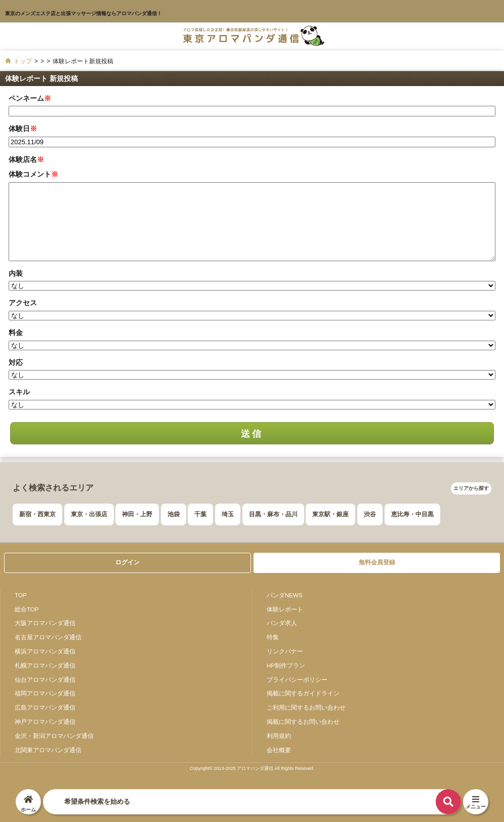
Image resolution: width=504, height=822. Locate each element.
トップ (23, 61)
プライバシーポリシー (297, 680)
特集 (273, 637)
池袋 (174, 514)
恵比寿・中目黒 (412, 514)
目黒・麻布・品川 (273, 514)
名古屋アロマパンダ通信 (48, 637)
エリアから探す (471, 488)
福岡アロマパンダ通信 (45, 693)
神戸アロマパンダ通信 (45, 722)
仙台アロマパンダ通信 (45, 680)
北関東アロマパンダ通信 (48, 750)
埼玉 (228, 514)
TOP (21, 595)
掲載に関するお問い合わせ (303, 722)
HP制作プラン (286, 665)
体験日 (23, 129)
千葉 (200, 514)
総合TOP (27, 609)
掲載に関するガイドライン (303, 693)
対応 (16, 362)
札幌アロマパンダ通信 (45, 665)
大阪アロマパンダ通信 (45, 623)
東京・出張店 (89, 514)
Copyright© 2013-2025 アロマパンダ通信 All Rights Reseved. (252, 768)
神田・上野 (137, 514)
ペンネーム (30, 98)
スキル (19, 392)
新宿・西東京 (37, 514)
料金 (16, 333)
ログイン (128, 562)
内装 (16, 273)
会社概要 (279, 750)
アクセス (23, 303)
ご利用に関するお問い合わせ (306, 707)
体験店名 (26, 159)
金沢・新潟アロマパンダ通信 (54, 736)
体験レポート (285, 609)
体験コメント (33, 174)
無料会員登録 (377, 562)
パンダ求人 (282, 623)
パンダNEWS (285, 595)
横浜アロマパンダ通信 (45, 651)
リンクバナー (285, 651)
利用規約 (279, 736)
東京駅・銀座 (330, 514)
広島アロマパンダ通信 (45, 707)
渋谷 (370, 514)
